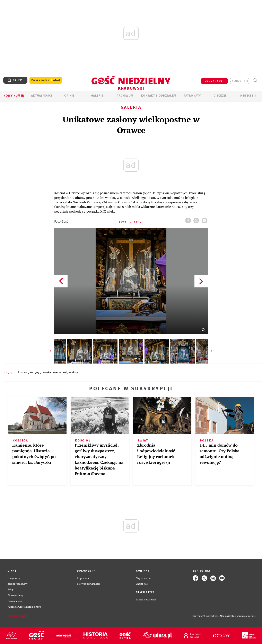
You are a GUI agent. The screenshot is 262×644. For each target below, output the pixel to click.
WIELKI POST (60, 372)
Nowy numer (14, 96)
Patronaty (192, 96)
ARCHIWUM (125, 96)
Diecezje (220, 96)
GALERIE (97, 96)
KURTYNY (35, 372)
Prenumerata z (46, 80)
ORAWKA (47, 372)
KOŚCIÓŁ (23, 372)
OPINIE (69, 96)
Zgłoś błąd (17, 616)
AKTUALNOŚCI (42, 96)
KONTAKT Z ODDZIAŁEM (159, 96)
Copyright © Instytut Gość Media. (210, 616)
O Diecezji (248, 96)
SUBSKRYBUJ (214, 81)
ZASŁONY (74, 372)
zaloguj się (239, 81)
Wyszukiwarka (255, 80)
